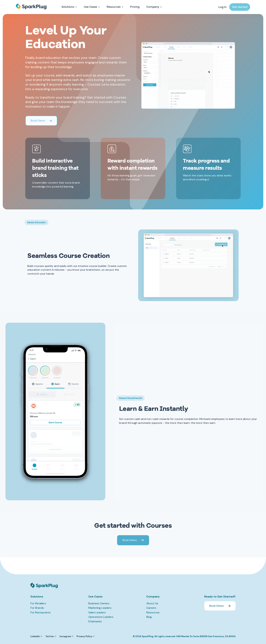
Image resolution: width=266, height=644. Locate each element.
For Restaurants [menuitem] (41, 612)
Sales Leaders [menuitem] (97, 612)
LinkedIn (36, 636)
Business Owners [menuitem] (99, 603)
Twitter (51, 636)
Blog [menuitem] (149, 617)
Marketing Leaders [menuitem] (100, 608)
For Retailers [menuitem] (38, 603)
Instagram (66, 636)
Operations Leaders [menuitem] (101, 617)
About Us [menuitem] (152, 603)
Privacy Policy (85, 636)
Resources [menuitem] (153, 612)
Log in (222, 7)
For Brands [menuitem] (37, 608)
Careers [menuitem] (151, 608)
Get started (240, 7)
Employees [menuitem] (95, 621)
